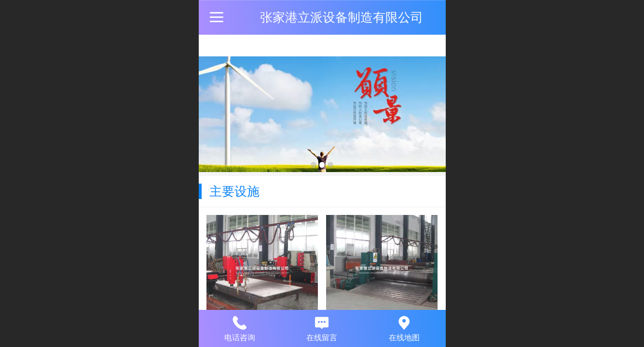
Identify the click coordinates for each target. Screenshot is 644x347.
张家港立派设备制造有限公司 (342, 17)
